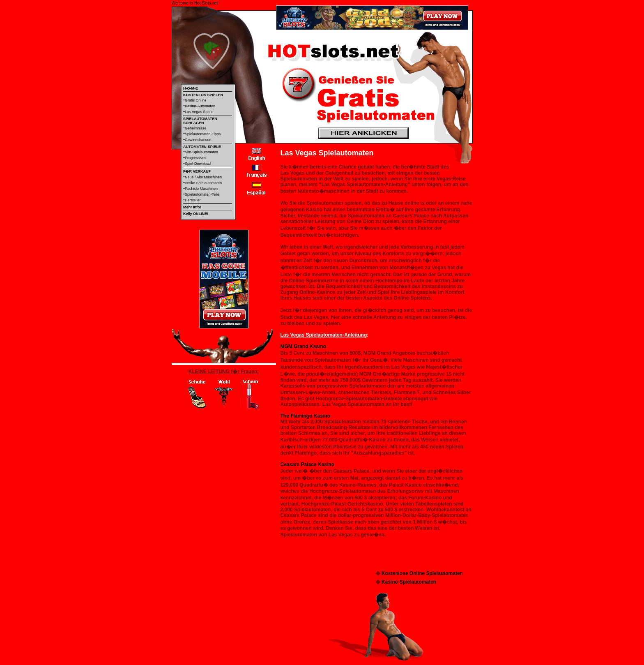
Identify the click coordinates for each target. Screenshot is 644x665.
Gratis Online (196, 100)
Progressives (195, 158)
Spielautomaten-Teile (202, 194)
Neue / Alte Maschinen (203, 177)
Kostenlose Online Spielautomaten (422, 573)
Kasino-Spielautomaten (409, 582)
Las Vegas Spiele (199, 112)
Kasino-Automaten (200, 106)
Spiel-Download (198, 164)
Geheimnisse (196, 128)
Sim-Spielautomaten (201, 152)
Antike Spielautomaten (203, 183)
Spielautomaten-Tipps (203, 134)
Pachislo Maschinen (201, 189)
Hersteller (193, 200)
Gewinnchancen (198, 140)
